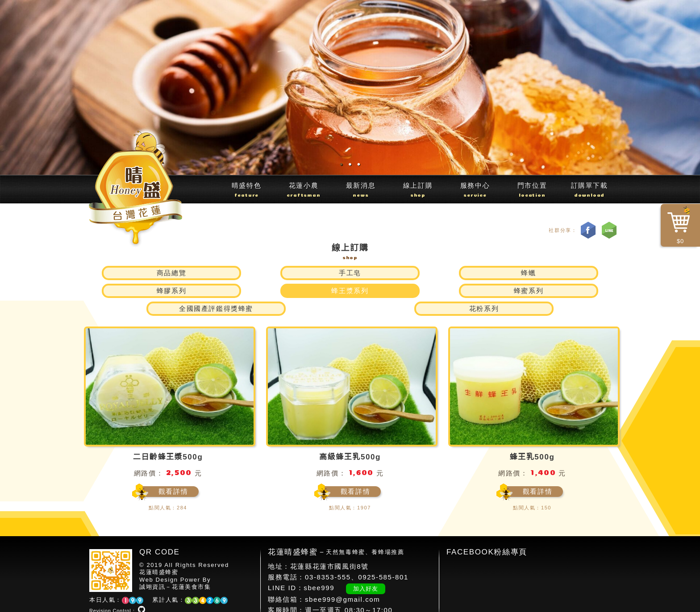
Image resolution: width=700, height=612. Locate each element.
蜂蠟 (305, 273)
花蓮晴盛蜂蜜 (159, 554)
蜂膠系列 (395, 273)
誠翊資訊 (152, 569)
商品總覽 (127, 273)
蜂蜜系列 (573, 273)
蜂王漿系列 (484, 273)
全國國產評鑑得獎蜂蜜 (216, 291)
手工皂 (216, 273)
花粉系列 (484, 291)
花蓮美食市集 (192, 569)
